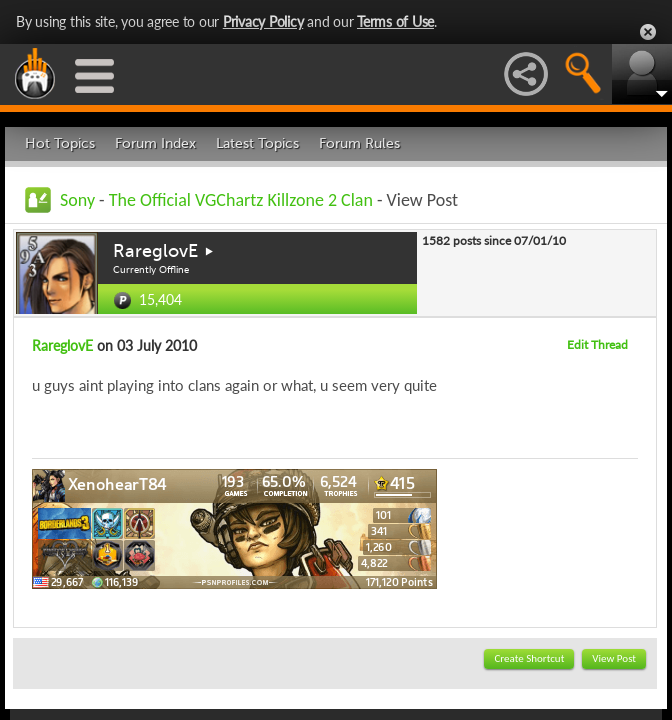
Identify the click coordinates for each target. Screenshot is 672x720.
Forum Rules (359, 143)
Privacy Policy (263, 21)
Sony (77, 200)
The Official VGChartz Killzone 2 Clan (241, 200)
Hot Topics (60, 143)
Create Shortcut (529, 658)
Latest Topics (257, 143)
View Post (614, 658)
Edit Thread (597, 344)
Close (648, 32)
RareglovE (155, 251)
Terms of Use (395, 21)
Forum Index (155, 143)
